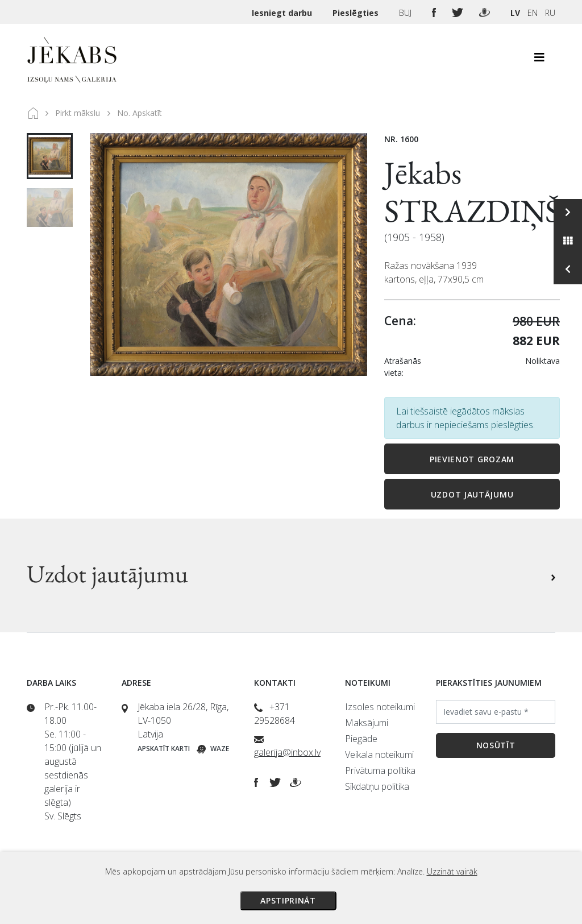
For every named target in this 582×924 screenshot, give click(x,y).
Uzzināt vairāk (452, 871)
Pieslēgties (357, 13)
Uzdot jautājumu (472, 494)
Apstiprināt (288, 900)
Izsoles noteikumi (380, 707)
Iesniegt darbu (283, 13)
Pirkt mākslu (78, 113)
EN (533, 13)
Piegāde (361, 739)
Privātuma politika (380, 770)
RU (550, 13)
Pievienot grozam (472, 459)
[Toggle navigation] (539, 60)
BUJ (406, 13)
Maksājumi (367, 723)
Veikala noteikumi (379, 755)
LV (515, 13)
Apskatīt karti (164, 749)
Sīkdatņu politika (377, 786)
